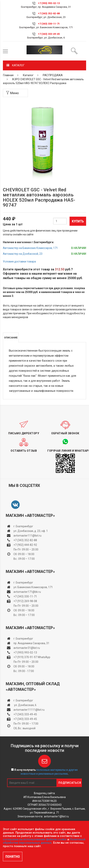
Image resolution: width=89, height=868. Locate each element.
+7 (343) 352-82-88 (49, 13)
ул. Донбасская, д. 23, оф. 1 (31, 531)
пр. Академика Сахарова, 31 (31, 643)
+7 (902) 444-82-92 (25, 545)
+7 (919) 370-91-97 (25, 657)
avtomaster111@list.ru (27, 536)
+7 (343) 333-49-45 (49, 34)
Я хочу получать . (44, 772)
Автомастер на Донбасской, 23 (23, 254)
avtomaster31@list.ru (27, 648)
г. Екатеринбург (24, 526)
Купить (78, 221)
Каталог (28, 75)
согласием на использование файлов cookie (35, 839)
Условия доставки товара (19, 262)
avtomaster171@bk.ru (27, 592)
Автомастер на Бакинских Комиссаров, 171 (30, 248)
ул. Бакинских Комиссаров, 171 (33, 587)
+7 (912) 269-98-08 (25, 601)
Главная (8, 75)
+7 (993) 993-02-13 (25, 652)
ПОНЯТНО (13, 857)
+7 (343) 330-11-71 (49, 24)
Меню (12, 93)
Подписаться (70, 783)
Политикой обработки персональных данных (44, 841)
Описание (11, 338)
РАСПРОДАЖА (53, 75)
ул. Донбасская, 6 (25, 705)
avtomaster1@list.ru (56, 816)
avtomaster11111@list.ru (29, 710)
